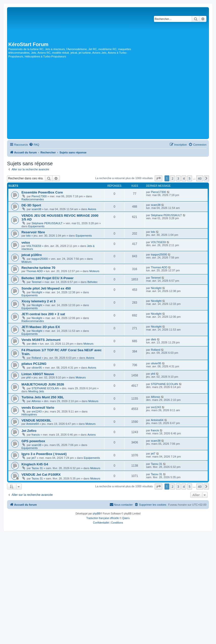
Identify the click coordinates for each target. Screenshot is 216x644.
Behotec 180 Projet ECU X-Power (48, 278)
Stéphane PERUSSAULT (47, 223)
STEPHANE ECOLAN (45, 388)
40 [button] (200, 178)
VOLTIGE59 (34, 246)
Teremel (36, 282)
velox (26, 243)
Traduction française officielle (103, 518)
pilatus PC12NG (34, 364)
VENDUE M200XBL (36, 420)
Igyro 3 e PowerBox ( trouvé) (44, 454)
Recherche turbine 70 (38, 268)
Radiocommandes (33, 199)
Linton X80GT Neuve (38, 374)
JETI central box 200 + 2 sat (43, 314)
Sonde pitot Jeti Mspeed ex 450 (46, 288)
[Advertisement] (108, 100)
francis (36, 435)
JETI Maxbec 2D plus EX (41, 327)
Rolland (36, 358)
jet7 (34, 458)
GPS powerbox (33, 441)
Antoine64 (33, 424)
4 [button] (184, 178)
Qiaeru (126, 518)
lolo (28, 236)
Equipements (36, 226)
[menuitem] (34, 145)
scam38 (36, 209)
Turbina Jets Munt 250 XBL (43, 397)
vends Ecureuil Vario (38, 408)
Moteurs (26, 262)
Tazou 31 (37, 468)
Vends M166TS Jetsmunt (41, 340)
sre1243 (37, 411)
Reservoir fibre (33, 232)
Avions (92, 209)
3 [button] (178, 178)
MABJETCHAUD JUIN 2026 (43, 384)
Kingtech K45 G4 (35, 464)
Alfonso (36, 401)
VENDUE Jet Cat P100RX (41, 475)
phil (28, 377)
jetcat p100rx (32, 255)
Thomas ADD (34, 271)
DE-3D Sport (31, 205)
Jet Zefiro (29, 431)
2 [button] (172, 178)
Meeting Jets (36, 391)
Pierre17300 (39, 196)
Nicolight (37, 292)
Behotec (92, 282)
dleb (34, 344)
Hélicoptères (29, 414)
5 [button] (190, 178)
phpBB (96, 514)
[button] (158, 178)
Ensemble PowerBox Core (42, 192)
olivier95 (37, 368)
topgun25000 (40, 259)
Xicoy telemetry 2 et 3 (38, 301)
